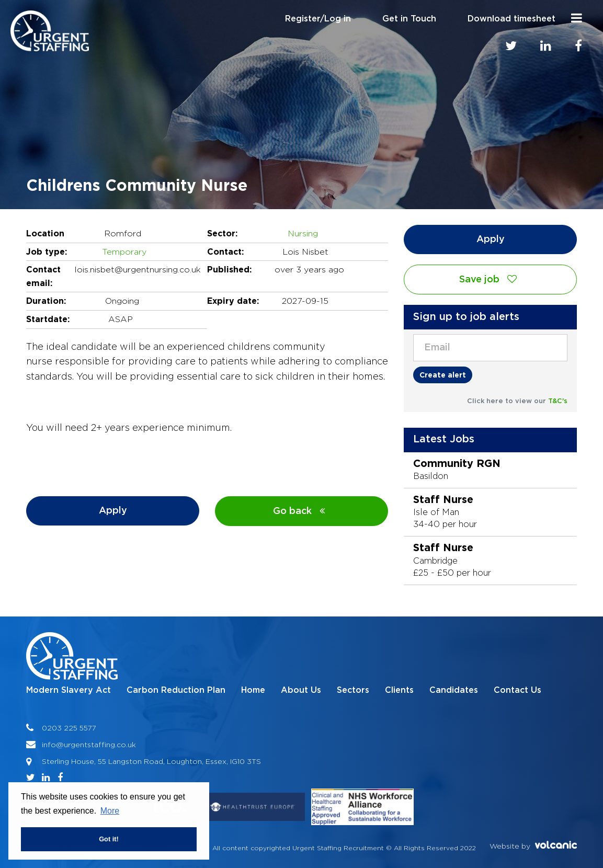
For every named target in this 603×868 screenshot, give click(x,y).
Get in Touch (409, 19)
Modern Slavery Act (69, 690)
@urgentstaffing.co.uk (96, 744)
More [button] (110, 811)
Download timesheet (511, 19)
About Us (301, 690)
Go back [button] (301, 511)
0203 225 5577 (69, 728)
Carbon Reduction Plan (176, 690)
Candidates (454, 690)
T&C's (558, 401)
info (49, 744)
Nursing (303, 233)
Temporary (124, 252)
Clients (399, 690)
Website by (533, 845)
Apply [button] (113, 511)
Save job (491, 279)
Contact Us (517, 690)
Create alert (443, 375)
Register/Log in (318, 19)
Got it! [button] (109, 839)
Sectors (353, 690)
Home (253, 690)
